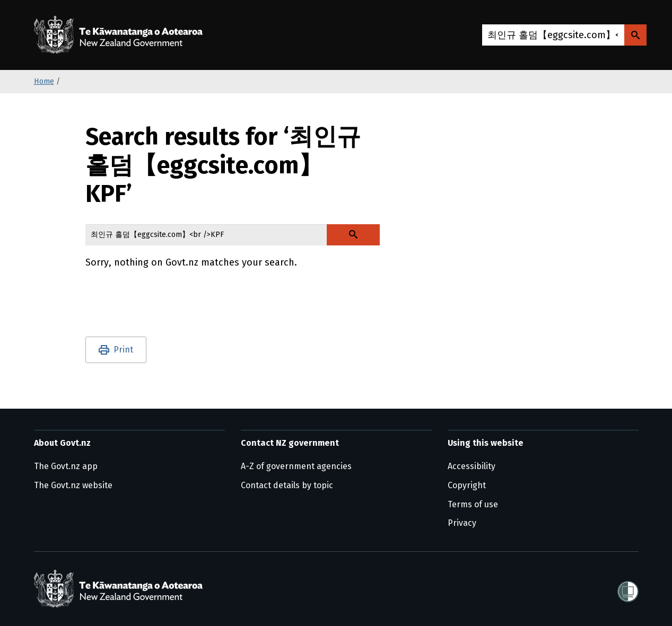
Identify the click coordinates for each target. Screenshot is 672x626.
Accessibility (472, 466)
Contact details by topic (287, 485)
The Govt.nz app (66, 466)
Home (44, 81)
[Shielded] (628, 588)
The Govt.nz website (73, 485)
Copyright (467, 485)
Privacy (462, 523)
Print (123, 350)
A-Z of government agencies (296, 466)
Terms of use (473, 504)
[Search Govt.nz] (635, 35)
